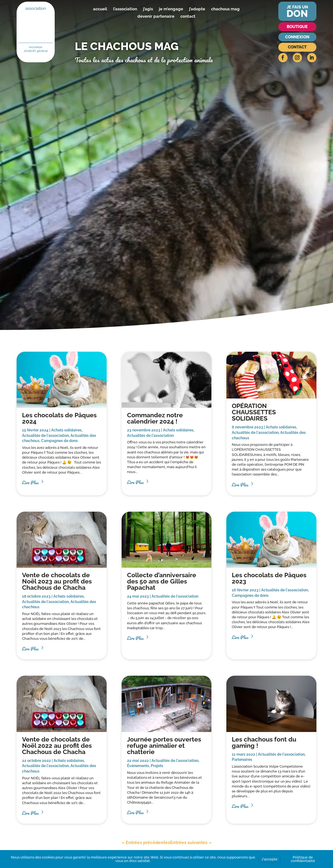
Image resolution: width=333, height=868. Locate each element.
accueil (100, 9)
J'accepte (269, 859)
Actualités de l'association (45, 435)
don (297, 13)
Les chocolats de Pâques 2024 (59, 418)
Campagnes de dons (59, 441)
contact (188, 16)
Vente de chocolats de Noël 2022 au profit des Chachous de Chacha (57, 745)
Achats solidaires (66, 430)
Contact (297, 47)
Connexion (297, 37)
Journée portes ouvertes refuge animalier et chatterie (164, 745)
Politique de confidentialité (303, 859)
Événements (138, 766)
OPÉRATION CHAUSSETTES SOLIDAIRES (254, 412)
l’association (125, 9)
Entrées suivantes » (191, 843)
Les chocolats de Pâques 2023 (269, 578)
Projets (157, 766)
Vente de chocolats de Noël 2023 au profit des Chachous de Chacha (57, 581)
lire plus (30, 482)
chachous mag (225, 9)
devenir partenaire (156, 16)
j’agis (148, 9)
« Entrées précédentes (146, 843)
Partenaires (242, 759)
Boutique (297, 27)
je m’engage (171, 9)
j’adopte (197, 9)
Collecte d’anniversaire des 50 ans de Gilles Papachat (162, 581)
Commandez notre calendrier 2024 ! (155, 418)
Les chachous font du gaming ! (264, 742)
